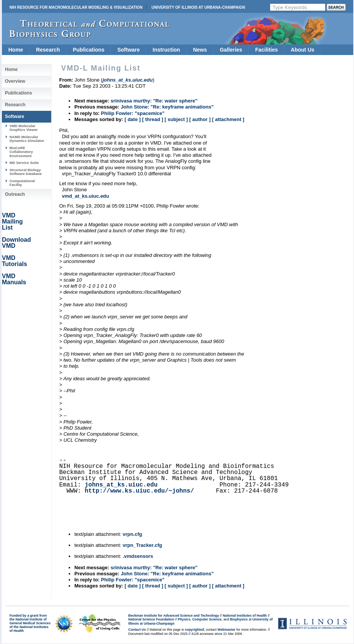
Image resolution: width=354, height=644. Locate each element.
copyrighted (194, 630)
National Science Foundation (151, 619)
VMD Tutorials (14, 261)
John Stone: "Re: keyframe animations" (167, 107)
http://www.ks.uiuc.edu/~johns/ (139, 491)
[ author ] (200, 119)
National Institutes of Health (245, 616)
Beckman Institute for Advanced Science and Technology (174, 616)
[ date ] (133, 119)
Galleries (231, 50)
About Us (302, 50)
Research (48, 50)
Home (16, 50)
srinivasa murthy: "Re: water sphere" (154, 101)
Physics (184, 619)
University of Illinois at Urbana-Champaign (198, 7)
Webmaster (226, 630)
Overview (15, 81)
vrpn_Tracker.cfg (142, 545)
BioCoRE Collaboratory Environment (21, 152)
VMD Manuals (14, 279)
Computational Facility (22, 183)
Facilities (266, 50)
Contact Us (137, 630)
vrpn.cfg (132, 534)
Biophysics (239, 619)
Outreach (15, 194)
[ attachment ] (228, 119)
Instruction (166, 50)
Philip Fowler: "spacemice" (133, 113)
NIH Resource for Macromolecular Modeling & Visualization (76, 7)
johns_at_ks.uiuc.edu (121, 485)
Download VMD (16, 243)
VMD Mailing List (12, 221)
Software (128, 50)
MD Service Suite (24, 163)
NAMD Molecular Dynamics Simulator (27, 139)
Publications (89, 50)
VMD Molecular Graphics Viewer (24, 128)
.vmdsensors (138, 556)
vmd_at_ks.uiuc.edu (85, 196)
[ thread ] (153, 119)
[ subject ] (176, 119)
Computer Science (207, 619)
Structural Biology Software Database (26, 172)
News (200, 50)
